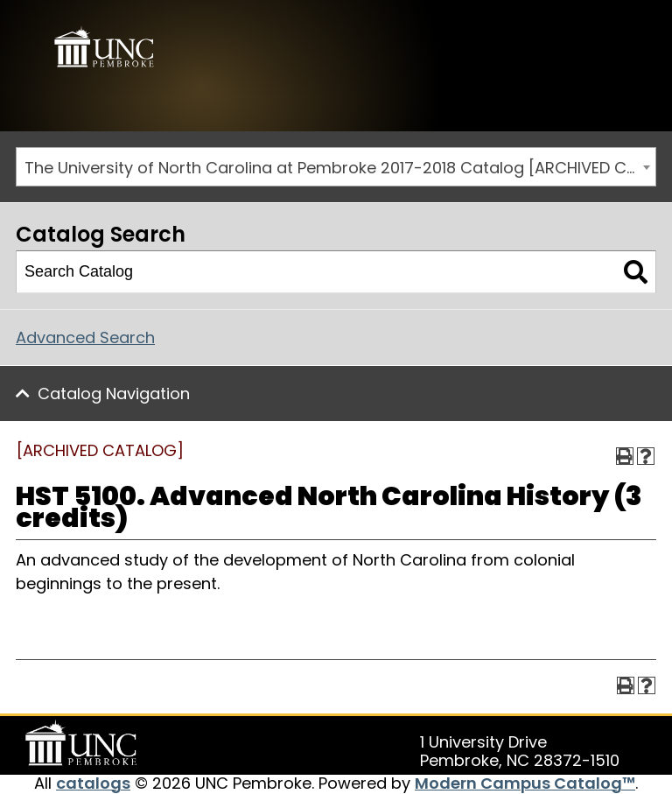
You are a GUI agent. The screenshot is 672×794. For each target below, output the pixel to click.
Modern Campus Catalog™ (525, 783)
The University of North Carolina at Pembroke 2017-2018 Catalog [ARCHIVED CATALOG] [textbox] (340, 168)
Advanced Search (85, 337)
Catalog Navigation (114, 393)
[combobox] (336, 167)
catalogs (93, 783)
